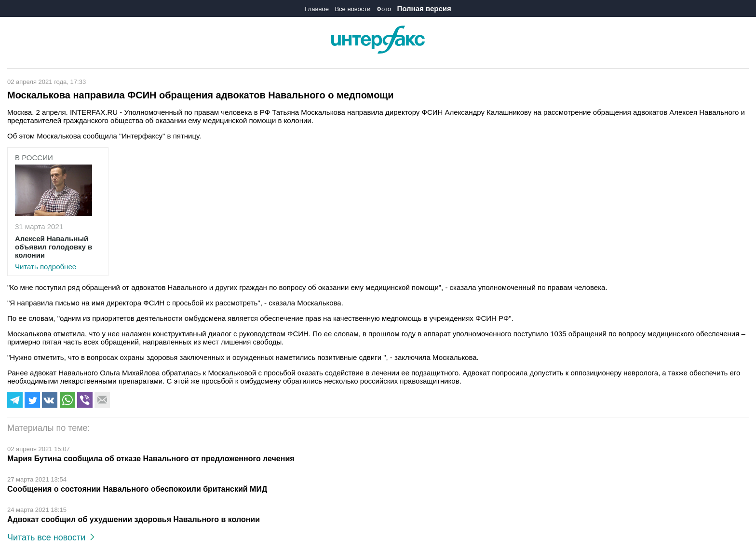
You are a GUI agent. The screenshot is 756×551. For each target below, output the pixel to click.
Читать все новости (51, 537)
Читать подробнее (58, 253)
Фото (384, 9)
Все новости (352, 9)
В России (34, 158)
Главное (317, 9)
